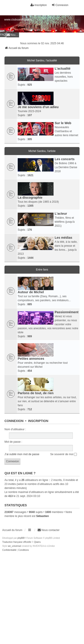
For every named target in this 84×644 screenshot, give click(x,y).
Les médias (63, 238)
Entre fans (42, 270)
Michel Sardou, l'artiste (42, 151)
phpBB (21, 538)
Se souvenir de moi (64, 454)
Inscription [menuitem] (39, 5)
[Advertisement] (42, 596)
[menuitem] (13, 35)
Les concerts (65, 159)
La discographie (30, 198)
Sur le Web (63, 123)
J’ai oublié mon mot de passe (22, 454)
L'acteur (61, 214)
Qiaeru (37, 542)
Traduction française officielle (17, 542)
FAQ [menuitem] (3, 35)
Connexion (14, 421)
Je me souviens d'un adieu (38, 107)
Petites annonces (31, 359)
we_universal (14, 546)
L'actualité (63, 69)
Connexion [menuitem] (60, 5)
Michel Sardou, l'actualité (42, 61)
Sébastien (42, 516)
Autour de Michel (31, 292)
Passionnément (67, 312)
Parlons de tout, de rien (36, 393)
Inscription (38, 421)
